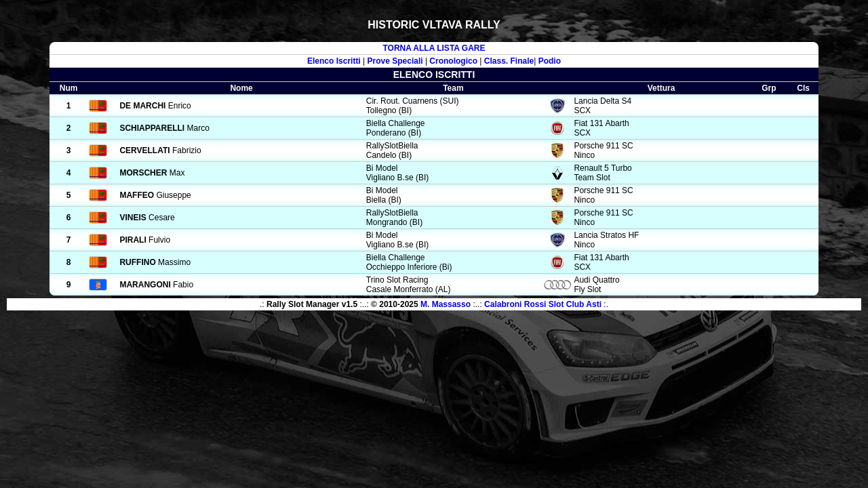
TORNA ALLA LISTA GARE (434, 48)
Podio (550, 61)
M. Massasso (446, 304)
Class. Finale (509, 61)
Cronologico (453, 61)
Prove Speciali (395, 61)
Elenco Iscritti (334, 61)
